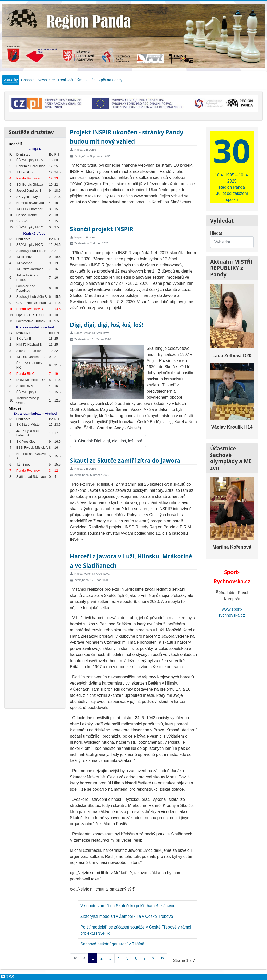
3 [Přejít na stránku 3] (110, 958)
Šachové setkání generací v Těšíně (112, 944)
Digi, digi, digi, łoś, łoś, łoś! (107, 325)
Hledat (216, 233)
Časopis (28, 80)
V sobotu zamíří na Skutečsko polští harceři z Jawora (129, 906)
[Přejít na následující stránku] (153, 958)
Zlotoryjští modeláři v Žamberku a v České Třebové (127, 916)
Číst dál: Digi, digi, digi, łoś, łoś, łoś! (108, 441)
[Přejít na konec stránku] (162, 958)
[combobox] (232, 242)
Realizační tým (70, 80)
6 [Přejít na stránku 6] (136, 958)
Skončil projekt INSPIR (102, 229)
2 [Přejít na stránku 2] (101, 958)
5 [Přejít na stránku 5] (128, 958)
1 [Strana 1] (93, 958)
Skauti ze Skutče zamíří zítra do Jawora (125, 461)
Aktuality (11, 80)
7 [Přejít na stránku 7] (145, 958)
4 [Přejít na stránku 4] (119, 958)
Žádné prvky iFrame (35, 422)
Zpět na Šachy (110, 80)
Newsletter (46, 80)
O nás (90, 80)
